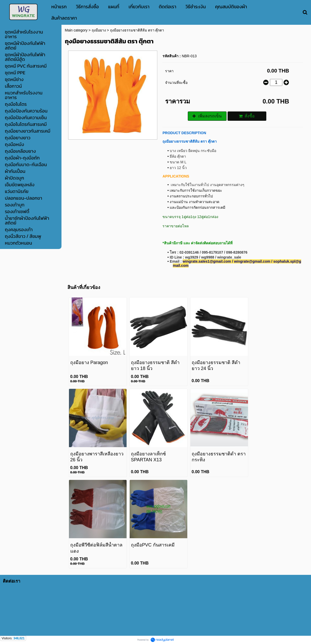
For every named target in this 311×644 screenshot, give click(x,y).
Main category (76, 30)
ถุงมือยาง (99, 30)
